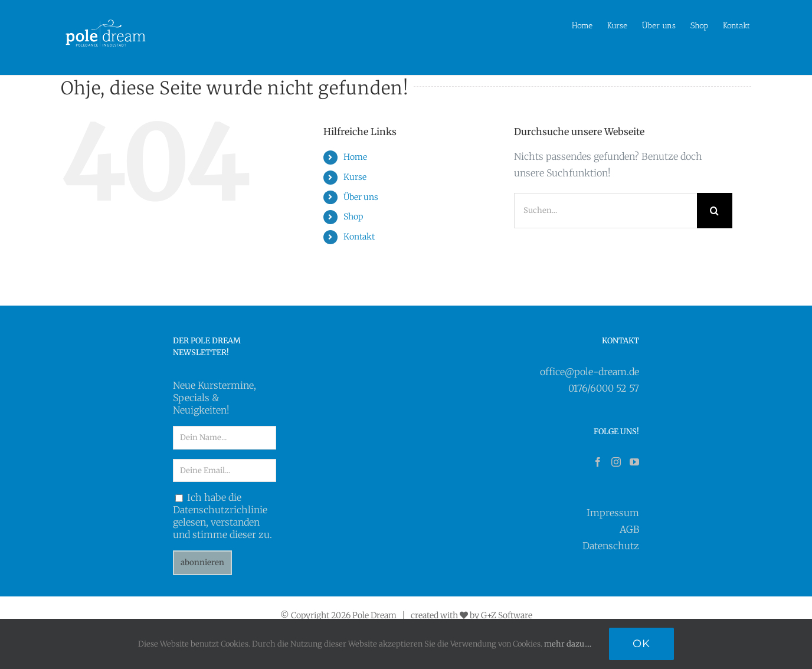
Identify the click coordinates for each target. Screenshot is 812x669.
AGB (629, 529)
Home (355, 157)
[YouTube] (634, 462)
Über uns (361, 196)
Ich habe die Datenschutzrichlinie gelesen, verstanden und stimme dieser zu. (222, 516)
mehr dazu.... (568, 644)
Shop (353, 217)
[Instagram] (616, 462)
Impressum (613, 513)
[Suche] (715, 210)
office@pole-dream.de (590, 371)
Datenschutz (611, 546)
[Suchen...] (605, 210)
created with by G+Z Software (472, 615)
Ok (641, 644)
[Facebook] (598, 462)
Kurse (355, 176)
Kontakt (359, 236)
